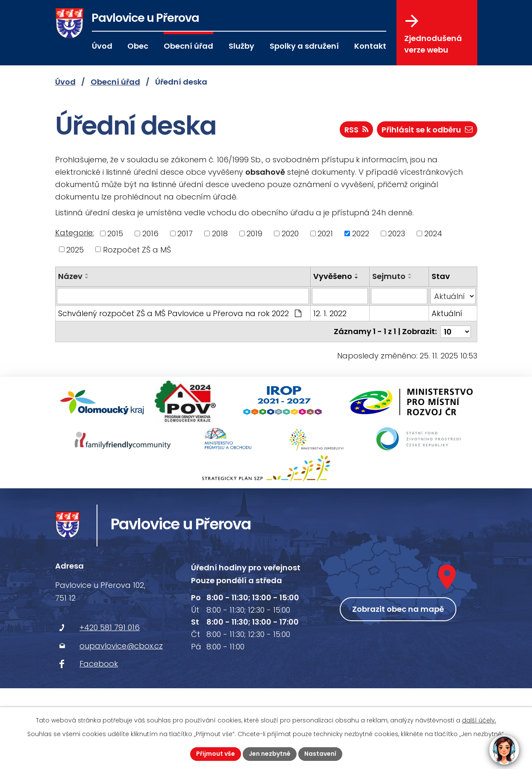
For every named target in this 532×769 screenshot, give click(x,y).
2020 (290, 233)
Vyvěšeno (333, 276)
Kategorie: (75, 233)
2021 (325, 233)
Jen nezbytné (270, 754)
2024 (433, 233)
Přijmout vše (216, 754)
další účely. (479, 720)
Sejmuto (389, 276)
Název (70, 276)
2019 (254, 233)
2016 (150, 233)
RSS (356, 130)
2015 (115, 233)
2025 (75, 249)
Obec (138, 46)
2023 (397, 233)
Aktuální (447, 313)
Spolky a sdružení (304, 46)
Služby (241, 46)
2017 (185, 233)
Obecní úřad (188, 46)
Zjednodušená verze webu (433, 35)
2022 (361, 233)
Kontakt (370, 46)
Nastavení (320, 754)
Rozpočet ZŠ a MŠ (137, 249)
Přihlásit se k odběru (427, 130)
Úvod (102, 46)
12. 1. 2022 (330, 313)
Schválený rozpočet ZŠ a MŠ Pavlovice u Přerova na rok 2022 (180, 313)
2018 (220, 233)
